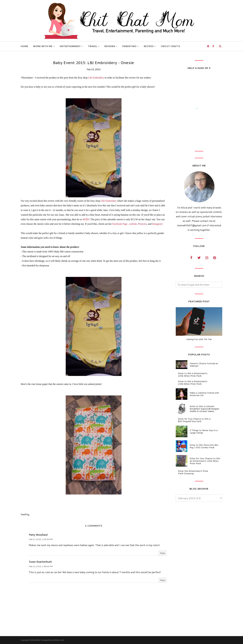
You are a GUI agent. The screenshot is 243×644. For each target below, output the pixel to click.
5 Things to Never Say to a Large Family (204, 432)
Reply (163, 553)
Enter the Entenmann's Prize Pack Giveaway (193, 472)
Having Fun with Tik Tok (199, 339)
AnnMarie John (58, 640)
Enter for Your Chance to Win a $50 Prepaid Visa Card (194, 420)
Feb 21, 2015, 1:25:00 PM (41, 539)
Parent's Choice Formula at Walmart (204, 365)
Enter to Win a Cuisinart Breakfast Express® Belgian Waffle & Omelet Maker (204, 409)
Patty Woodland (38, 535)
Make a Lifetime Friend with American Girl (204, 394)
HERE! (86, 219)
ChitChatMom (35, 640)
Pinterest (142, 224)
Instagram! (158, 224)
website (133, 224)
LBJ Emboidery (96, 78)
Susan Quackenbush (40, 562)
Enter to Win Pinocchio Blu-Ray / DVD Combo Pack (204, 446)
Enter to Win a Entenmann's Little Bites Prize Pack (193, 375)
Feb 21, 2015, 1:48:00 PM (41, 566)
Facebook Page (120, 224)
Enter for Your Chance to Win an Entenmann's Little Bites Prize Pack (205, 461)
